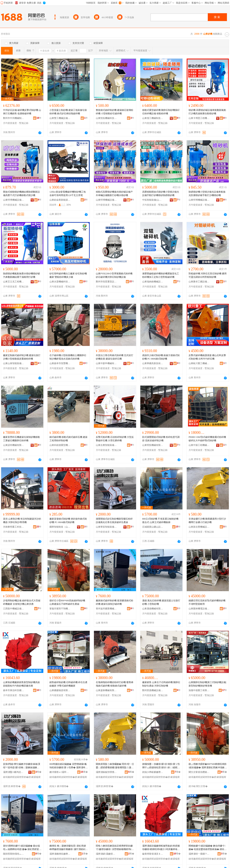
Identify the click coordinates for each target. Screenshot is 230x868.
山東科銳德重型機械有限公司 (60, 445)
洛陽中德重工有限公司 (199, 690)
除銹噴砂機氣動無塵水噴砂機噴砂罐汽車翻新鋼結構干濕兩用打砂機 (21, 275)
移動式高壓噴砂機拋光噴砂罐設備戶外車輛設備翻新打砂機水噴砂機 (114, 194)
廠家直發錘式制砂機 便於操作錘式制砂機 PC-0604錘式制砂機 (68, 521)
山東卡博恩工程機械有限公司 (199, 118)
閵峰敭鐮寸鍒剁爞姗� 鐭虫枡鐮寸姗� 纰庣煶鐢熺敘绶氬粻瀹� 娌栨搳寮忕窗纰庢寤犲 (208, 848)
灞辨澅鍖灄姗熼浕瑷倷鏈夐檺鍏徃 (106, 854)
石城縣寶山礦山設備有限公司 (153, 527)
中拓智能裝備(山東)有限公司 (153, 200)
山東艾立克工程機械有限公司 (14, 282)
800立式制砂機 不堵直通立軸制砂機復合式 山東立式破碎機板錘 (160, 521)
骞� (38, 772)
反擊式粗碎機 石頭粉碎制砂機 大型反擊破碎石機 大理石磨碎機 (115, 439)
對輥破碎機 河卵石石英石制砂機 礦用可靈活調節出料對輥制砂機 (208, 275)
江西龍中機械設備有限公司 (14, 609)
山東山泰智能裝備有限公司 (14, 363)
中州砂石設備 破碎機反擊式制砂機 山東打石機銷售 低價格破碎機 (22, 112)
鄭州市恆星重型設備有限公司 (106, 282)
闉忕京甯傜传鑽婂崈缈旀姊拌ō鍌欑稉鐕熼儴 (199, 772)
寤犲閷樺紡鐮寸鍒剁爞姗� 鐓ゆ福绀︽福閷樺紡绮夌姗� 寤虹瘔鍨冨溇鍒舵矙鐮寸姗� (22, 848)
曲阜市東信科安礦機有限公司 (14, 690)
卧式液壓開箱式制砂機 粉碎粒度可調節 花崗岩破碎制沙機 (161, 439)
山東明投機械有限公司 (153, 445)
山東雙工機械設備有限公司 (60, 118)
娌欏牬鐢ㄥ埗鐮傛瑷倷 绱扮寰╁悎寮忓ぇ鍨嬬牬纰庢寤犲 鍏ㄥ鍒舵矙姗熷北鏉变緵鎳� (161, 766)
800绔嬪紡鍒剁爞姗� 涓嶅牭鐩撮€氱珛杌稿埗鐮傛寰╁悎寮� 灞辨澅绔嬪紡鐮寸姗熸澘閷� (69, 766)
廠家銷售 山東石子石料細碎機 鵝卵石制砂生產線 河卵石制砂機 (161, 684)
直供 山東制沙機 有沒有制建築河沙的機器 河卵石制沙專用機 (22, 521)
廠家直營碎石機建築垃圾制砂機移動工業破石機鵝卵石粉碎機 (21, 439)
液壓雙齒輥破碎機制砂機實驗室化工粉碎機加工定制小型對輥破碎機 (161, 275)
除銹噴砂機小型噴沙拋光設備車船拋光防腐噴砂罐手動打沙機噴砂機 (207, 194)
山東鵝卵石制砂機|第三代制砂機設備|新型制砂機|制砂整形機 (207, 684)
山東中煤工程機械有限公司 (199, 445)
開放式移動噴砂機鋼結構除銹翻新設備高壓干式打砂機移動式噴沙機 (21, 194)
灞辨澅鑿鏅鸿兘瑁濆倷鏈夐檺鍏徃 (14, 772)
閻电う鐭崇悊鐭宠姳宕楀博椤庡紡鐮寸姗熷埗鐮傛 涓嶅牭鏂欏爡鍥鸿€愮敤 (115, 848)
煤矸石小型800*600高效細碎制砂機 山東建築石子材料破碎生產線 (67, 602)
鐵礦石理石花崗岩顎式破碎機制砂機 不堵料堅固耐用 (207, 602)
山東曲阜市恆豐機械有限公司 (60, 363)
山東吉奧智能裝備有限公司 (106, 445)
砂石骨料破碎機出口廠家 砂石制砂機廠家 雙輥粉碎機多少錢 (68, 275)
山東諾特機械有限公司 (14, 445)
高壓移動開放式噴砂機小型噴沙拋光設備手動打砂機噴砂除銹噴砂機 (161, 194)
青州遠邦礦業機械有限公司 (106, 609)
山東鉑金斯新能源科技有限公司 (60, 200)
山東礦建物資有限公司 (60, 690)
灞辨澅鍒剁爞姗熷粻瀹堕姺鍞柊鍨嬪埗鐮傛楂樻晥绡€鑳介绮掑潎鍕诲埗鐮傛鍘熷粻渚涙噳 (161, 848)
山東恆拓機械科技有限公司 (106, 118)
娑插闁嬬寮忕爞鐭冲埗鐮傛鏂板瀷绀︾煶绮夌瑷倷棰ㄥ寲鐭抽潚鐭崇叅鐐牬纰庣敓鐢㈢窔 (22, 766)
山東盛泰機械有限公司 (106, 690)
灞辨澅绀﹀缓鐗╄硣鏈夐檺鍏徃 (199, 854)
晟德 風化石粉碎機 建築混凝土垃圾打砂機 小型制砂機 (161, 602)
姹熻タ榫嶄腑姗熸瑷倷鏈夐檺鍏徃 (153, 772)
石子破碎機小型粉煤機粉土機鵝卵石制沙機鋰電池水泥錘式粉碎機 (68, 357)
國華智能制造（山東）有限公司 (60, 527)
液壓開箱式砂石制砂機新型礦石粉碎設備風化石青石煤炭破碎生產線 (114, 521)
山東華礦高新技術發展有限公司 (153, 363)
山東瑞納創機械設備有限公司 (153, 282)
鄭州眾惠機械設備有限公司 (153, 690)
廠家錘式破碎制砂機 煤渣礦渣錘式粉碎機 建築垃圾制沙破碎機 (115, 602)
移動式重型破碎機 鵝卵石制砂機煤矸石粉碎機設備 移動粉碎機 (161, 112)
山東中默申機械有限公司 (106, 363)
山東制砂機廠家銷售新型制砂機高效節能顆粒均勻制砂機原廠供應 (21, 684)
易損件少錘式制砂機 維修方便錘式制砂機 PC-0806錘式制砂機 (161, 357)
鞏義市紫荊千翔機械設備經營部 (60, 609)
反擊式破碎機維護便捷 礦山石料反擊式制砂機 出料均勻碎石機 (207, 357)
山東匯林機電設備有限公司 (199, 609)
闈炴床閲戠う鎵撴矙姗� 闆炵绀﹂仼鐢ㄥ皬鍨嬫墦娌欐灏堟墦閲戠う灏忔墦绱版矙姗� (115, 766)
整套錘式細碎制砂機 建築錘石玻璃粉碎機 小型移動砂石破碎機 (115, 112)
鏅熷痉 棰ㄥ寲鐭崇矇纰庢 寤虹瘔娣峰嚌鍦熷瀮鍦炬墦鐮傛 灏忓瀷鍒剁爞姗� (69, 848)
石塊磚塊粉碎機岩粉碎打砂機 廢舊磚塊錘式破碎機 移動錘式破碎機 (115, 684)
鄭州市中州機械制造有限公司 (14, 118)
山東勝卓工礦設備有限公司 (199, 282)
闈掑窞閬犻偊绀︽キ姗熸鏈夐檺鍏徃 (14, 854)
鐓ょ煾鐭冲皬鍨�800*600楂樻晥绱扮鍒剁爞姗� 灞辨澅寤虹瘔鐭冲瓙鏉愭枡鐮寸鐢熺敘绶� (208, 766)
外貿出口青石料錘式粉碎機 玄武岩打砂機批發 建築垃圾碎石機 (115, 357)
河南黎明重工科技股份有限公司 (14, 527)
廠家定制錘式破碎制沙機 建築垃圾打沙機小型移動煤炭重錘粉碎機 (22, 357)
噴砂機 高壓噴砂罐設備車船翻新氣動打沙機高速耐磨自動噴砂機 (207, 112)
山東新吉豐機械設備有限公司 (199, 527)
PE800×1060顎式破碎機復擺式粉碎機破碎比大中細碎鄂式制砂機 (207, 439)
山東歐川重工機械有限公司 (199, 363)
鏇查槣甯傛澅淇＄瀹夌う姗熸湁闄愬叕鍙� (153, 854)
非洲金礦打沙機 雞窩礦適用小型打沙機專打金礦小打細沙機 (207, 521)
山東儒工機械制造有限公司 (153, 118)
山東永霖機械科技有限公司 (60, 282)
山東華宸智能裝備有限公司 (106, 527)
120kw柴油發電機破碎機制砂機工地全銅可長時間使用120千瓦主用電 (68, 194)
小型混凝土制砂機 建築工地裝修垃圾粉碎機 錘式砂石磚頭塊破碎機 (68, 112)
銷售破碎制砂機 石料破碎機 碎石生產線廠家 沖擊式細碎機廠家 (68, 684)
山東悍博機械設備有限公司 (14, 200)
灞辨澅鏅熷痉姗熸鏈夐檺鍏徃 (60, 854)
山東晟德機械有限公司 (153, 609)
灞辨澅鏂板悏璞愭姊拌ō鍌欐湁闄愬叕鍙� (106, 772)
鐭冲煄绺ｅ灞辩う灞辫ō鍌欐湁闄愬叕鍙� (60, 772)
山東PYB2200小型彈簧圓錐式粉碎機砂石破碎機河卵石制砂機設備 (114, 275)
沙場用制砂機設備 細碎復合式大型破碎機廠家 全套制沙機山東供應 (22, 602)
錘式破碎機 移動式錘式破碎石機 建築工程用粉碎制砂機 (68, 439)
